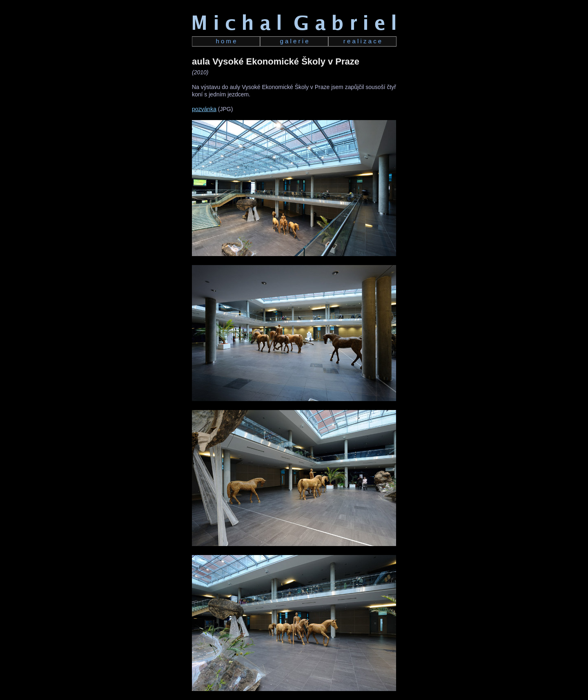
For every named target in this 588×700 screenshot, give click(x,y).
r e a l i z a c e (362, 41)
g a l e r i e (294, 41)
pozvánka (204, 109)
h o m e (226, 41)
